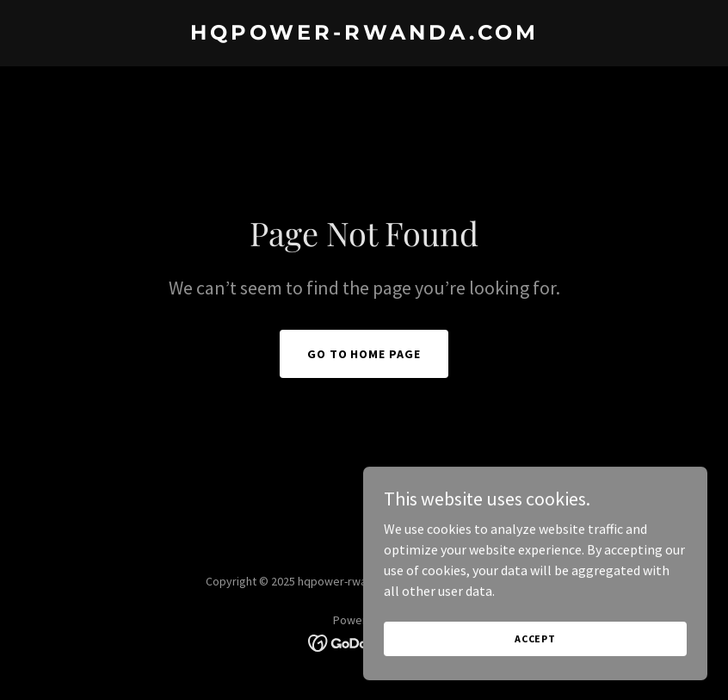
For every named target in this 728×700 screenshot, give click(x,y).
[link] (364, 34)
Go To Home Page (364, 354)
